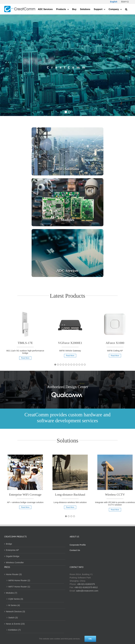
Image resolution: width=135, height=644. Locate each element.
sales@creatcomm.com (87, 591)
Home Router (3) (14, 574)
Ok (90, 639)
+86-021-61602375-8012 (86, 587)
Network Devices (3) (15, 611)
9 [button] (77, 365)
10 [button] (79, 365)
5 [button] (66, 365)
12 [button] (85, 365)
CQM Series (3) (16, 599)
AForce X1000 (115, 343)
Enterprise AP (12, 550)
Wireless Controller (15, 562)
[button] (126, 9)
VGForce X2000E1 (70, 343)
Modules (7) (11, 593)
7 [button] (71, 365)
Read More (25, 358)
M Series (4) (14, 605)
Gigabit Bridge (13, 556)
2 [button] (58, 365)
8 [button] (74, 365)
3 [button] (61, 365)
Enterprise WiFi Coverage (25, 495)
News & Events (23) (15, 624)
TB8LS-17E (25, 343)
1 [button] (55, 365)
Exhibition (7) (15, 630)
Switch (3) (13, 618)
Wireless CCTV (115, 495)
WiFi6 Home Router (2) (19, 580)
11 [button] (82, 365)
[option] (25, 336)
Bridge (9, 544)
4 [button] (63, 365)
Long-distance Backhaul (70, 495)
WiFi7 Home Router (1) (19, 587)
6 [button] (69, 365)
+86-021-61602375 (86, 584)
